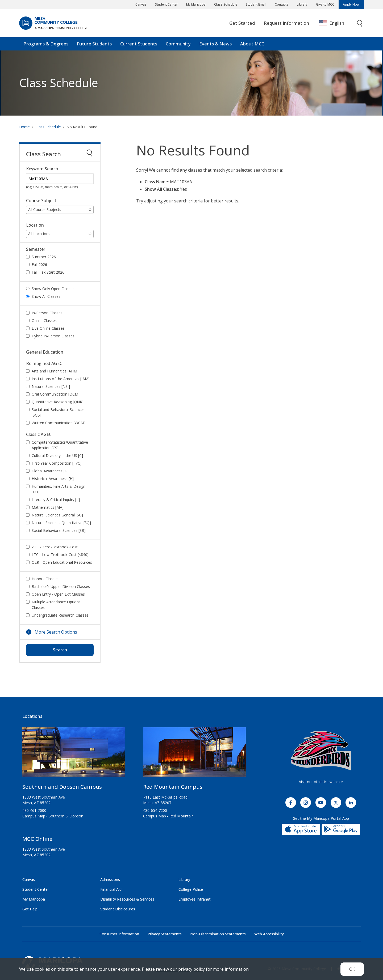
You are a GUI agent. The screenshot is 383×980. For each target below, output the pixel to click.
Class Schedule (226, 4)
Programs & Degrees (46, 44)
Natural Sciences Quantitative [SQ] (61, 523)
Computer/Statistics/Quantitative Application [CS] (60, 445)
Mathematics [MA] (48, 507)
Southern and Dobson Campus (62, 787)
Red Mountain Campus (173, 787)
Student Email (256, 4)
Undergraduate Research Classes (60, 615)
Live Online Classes (48, 328)
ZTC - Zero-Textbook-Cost (55, 547)
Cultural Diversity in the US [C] (57, 455)
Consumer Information (119, 934)
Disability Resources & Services (127, 899)
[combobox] (335, 23)
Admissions (110, 879)
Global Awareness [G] (50, 471)
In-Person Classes (47, 313)
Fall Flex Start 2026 (48, 272)
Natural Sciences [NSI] (51, 386)
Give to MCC (325, 4)
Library (302, 4)
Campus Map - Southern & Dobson (53, 816)
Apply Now (351, 4)
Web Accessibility (269, 934)
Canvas (141, 4)
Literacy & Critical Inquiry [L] (56, 500)
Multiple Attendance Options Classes (56, 605)
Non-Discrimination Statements (218, 934)
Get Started (242, 23)
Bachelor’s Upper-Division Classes (61, 586)
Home (24, 127)
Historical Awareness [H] (53, 479)
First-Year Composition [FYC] (57, 463)
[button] (60, 210)
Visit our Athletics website (321, 782)
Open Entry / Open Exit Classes (58, 594)
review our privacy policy (180, 969)
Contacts (282, 4)
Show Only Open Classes (53, 289)
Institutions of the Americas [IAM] (61, 379)
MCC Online (37, 839)
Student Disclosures (118, 909)
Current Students (139, 44)
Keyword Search (42, 169)
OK (352, 969)
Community (178, 44)
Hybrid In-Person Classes (53, 336)
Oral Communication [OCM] (56, 394)
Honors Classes (45, 579)
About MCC (252, 44)
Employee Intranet (195, 899)
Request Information (286, 23)
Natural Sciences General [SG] (57, 515)
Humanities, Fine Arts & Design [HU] (59, 489)
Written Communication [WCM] (59, 423)
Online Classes (44, 321)
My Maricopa (196, 4)
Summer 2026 (44, 257)
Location (35, 225)
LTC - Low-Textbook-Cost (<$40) (60, 555)
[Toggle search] (360, 23)
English (331, 23)
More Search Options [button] (56, 632)
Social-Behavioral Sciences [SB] (59, 530)
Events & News (215, 44)
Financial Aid (111, 889)
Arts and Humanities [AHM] (55, 371)
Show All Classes (46, 296)
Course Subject (41, 201)
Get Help (30, 909)
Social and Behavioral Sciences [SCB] (58, 412)
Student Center (166, 4)
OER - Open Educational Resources (62, 562)
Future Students (94, 44)
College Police (191, 889)
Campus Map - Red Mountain (168, 816)
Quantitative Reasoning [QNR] (58, 402)
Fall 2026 (39, 264)
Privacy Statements (165, 934)
